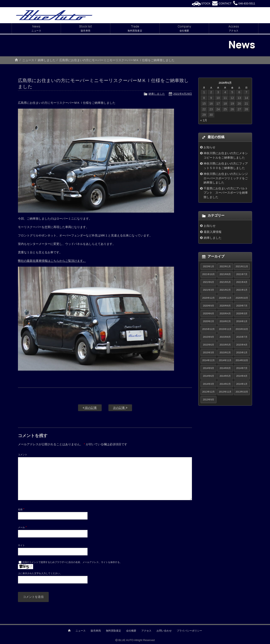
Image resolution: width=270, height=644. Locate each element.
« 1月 (204, 120)
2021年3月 (209, 290)
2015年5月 (225, 345)
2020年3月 (242, 313)
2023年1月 (209, 266)
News (36, 28)
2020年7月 (242, 306)
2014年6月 (209, 376)
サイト (21, 545)
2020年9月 (209, 306)
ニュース (28, 60)
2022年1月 (225, 266)
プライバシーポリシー (189, 631)
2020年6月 (209, 313)
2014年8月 (225, 368)
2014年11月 (225, 360)
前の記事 (90, 408)
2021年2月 (225, 290)
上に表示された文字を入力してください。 (40, 573)
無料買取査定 (113, 631)
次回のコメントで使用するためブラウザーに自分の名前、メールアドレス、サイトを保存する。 (72, 562)
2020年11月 (225, 298)
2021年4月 (242, 282)
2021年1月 (242, 290)
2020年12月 (209, 298)
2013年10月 (242, 392)
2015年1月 (242, 352)
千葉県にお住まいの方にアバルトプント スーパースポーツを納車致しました (226, 193)
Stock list (86, 28)
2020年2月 (209, 321)
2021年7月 (242, 274)
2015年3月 (209, 352)
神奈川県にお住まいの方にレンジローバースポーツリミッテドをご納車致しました (226, 178)
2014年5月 (225, 376)
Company (184, 28)
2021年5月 (225, 282)
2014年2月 (225, 384)
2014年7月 (242, 368)
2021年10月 (209, 274)
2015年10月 (242, 329)
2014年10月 (242, 360)
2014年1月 (242, 384)
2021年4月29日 (183, 94)
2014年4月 (242, 376)
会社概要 (131, 631)
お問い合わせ (164, 631)
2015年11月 (225, 329)
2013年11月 (225, 392)
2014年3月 (209, 384)
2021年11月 (242, 266)
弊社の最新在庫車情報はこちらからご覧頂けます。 (52, 261)
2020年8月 (225, 306)
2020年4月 (225, 313)
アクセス (146, 631)
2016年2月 (225, 321)
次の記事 (120, 408)
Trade (135, 28)
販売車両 (96, 631)
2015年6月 (209, 345)
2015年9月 (209, 337)
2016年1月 (242, 321)
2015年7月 (242, 337)
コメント (23, 455)
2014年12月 (209, 360)
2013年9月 (209, 400)
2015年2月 (225, 352)
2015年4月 (242, 345)
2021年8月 (225, 274)
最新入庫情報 (213, 232)
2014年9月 (209, 368)
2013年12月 (209, 392)
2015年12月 (209, 329)
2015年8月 (225, 337)
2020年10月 (242, 298)
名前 (21, 509)
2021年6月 (209, 282)
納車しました (47, 60)
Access (234, 28)
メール (22, 527)
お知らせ (209, 147)
